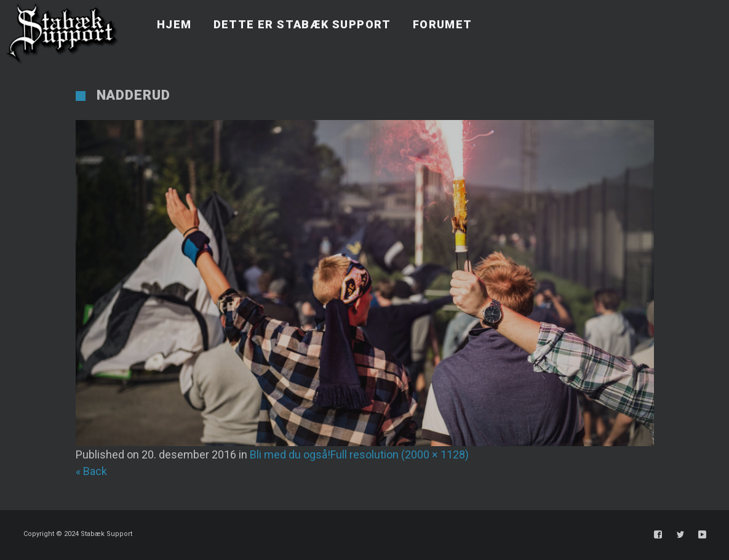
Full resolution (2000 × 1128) (400, 454)
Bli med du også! (290, 454)
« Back (91, 471)
